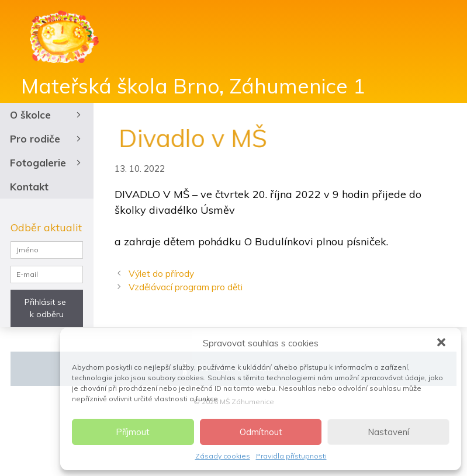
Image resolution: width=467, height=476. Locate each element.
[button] (442, 343)
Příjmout (133, 432)
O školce (47, 115)
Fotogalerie (47, 163)
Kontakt (29, 187)
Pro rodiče (47, 139)
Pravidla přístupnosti (291, 456)
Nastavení (388, 432)
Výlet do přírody (161, 274)
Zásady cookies (223, 456)
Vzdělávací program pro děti (186, 287)
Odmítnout (261, 432)
